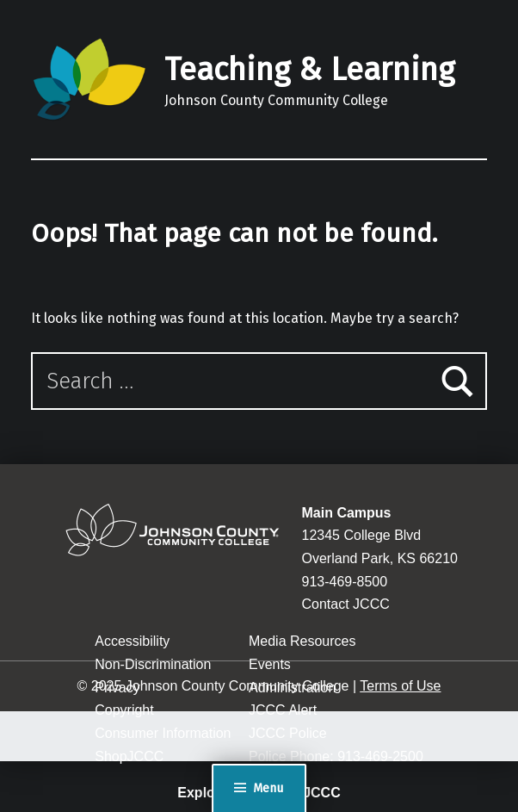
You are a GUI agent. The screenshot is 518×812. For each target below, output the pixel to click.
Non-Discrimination (153, 664)
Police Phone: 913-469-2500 (336, 756)
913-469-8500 (345, 582)
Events (270, 664)
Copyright (124, 710)
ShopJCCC (129, 756)
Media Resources (302, 641)
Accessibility (132, 641)
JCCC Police (288, 733)
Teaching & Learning (309, 70)
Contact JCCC (346, 604)
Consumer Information (163, 733)
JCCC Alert (283, 710)
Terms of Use (400, 686)
